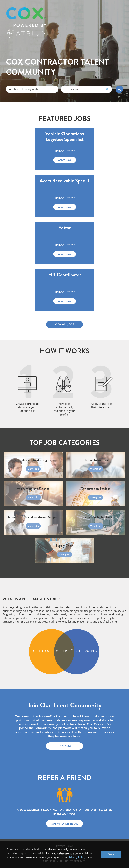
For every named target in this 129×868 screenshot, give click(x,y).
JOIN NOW (65, 746)
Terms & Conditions (65, 854)
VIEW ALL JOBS (64, 324)
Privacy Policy (64, 846)
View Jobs (33, 469)
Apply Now (64, 160)
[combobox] (35, 89)
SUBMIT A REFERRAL (65, 824)
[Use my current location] (107, 89)
